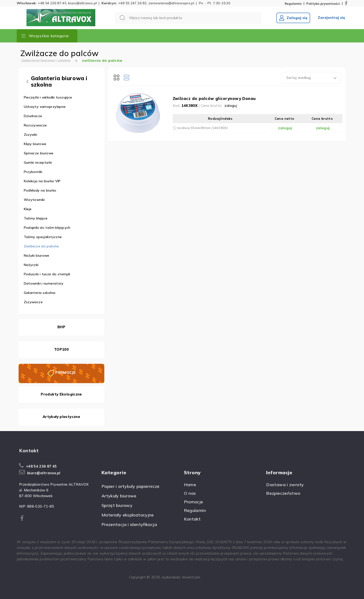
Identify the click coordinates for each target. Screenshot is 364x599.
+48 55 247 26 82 (132, 3)
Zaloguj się (293, 18)
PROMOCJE (65, 372)
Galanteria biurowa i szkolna (46, 60)
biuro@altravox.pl (82, 3)
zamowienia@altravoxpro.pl (171, 3)
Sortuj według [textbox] (299, 78)
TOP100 (61, 349)
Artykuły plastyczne (61, 417)
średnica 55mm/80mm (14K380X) (202, 128)
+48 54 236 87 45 (52, 3)
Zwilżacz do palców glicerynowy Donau (214, 98)
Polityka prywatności (323, 4)
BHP (61, 327)
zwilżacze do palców (102, 60)
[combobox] (311, 78)
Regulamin (293, 4)
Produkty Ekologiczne (61, 394)
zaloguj (231, 106)
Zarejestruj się (331, 18)
